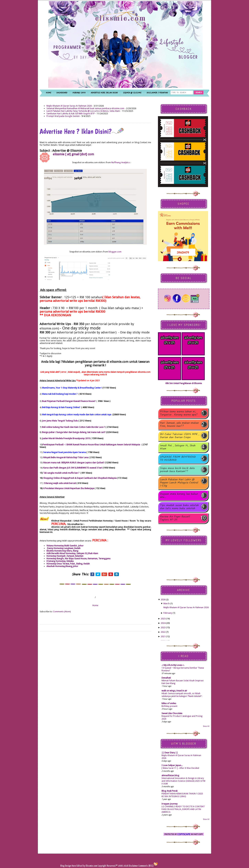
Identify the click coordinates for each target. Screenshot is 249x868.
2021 (163, 636)
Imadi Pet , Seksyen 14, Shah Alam (178, 447)
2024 (163, 623)
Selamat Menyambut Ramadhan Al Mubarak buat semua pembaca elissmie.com (85, 108)
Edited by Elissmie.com (87, 866)
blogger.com (115, 252)
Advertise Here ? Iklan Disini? (82, 131)
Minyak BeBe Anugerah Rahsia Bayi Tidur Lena (66, 457)
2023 (163, 627)
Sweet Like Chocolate (172, 713)
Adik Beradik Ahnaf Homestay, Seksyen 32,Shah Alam (72, 553)
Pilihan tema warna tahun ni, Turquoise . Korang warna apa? (179, 413)
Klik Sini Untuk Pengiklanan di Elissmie (184, 383)
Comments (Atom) (62, 612)
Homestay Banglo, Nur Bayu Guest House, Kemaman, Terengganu (78, 559)
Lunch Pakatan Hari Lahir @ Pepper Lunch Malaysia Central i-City (179, 483)
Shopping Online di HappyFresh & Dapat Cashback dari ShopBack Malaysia (80, 478)
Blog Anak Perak (170, 791)
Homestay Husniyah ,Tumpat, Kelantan (65, 556)
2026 (163, 600)
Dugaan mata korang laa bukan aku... (179, 496)
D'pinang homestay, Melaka (60, 561)
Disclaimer (133, 866)
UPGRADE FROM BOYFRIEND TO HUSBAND (178, 459)
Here (74, 866)
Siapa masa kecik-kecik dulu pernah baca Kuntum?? (177, 470)
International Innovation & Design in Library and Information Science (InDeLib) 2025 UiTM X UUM (183, 781)
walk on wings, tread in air (174, 691)
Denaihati (166, 678)
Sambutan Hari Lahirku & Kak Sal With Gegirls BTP (71, 114)
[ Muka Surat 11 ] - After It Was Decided (180, 768)
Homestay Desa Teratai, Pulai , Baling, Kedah (68, 564)
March (167, 603)
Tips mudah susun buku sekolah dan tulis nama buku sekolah (179, 507)
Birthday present (169, 706)
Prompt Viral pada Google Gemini (63, 116)
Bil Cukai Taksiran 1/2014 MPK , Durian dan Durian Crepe (180, 436)
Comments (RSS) (146, 866)
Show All (206, 726)
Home (95, 605)
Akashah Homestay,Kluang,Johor (62, 566)
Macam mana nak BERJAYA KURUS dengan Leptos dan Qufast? (74, 463)
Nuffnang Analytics (121, 162)
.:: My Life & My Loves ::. (173, 665)
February (168, 613)
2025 (163, 619)
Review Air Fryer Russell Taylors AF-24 (175, 518)
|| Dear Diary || (170, 753)
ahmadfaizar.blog (170, 775)
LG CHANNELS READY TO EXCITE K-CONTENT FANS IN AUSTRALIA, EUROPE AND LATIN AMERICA (183, 809)
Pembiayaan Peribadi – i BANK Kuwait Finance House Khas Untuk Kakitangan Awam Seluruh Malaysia (91, 445)
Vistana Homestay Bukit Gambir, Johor (65, 546)
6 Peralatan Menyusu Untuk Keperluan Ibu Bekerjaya (69, 488)
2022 (163, 632)
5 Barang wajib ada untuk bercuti (60, 483)
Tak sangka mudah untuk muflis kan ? (62, 473)
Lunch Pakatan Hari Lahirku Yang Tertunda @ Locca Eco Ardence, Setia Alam (83, 111)
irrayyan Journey (170, 804)
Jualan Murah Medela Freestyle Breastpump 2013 (66, 438)
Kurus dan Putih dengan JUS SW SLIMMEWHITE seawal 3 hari (73, 468)
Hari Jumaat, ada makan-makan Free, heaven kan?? (179, 425)
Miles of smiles (169, 703)
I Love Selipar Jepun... (172, 765)
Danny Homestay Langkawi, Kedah (63, 548)
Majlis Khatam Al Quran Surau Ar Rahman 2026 (69, 106)
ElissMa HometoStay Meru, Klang (62, 551)
